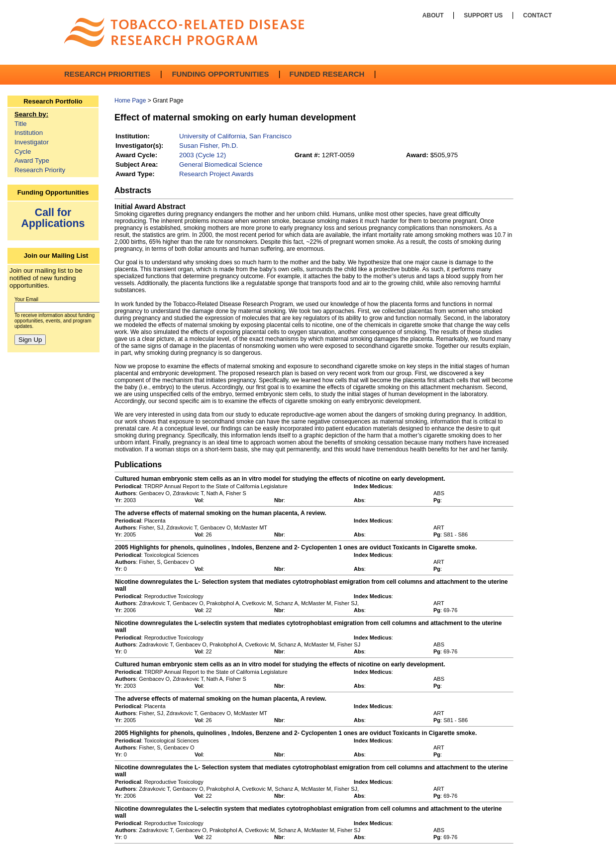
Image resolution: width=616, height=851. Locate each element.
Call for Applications (53, 218)
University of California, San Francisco (235, 136)
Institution (29, 133)
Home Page (130, 101)
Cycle (23, 152)
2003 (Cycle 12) (203, 155)
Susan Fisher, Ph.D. (209, 146)
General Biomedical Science (221, 164)
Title (21, 124)
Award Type (32, 160)
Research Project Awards (216, 174)
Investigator (32, 142)
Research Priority (40, 170)
